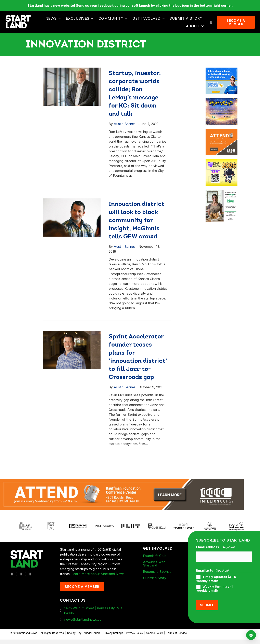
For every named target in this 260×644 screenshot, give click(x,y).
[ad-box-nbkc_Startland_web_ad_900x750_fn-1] (222, 74)
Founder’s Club (155, 560)
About (194, 28)
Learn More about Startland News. (98, 578)
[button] (61, 21)
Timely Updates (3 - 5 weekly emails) (216, 581)
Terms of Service (177, 638)
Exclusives (79, 21)
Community (112, 21)
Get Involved (148, 21)
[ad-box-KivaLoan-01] (222, 197)
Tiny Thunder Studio (88, 638)
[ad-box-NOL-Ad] (222, 105)
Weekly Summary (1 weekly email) (214, 591)
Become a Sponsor (158, 576)
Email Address (215, 552)
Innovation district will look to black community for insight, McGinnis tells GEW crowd (136, 225)
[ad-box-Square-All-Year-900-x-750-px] (222, 166)
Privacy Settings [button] (113, 638)
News (52, 21)
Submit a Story (187, 21)
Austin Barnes (125, 128)
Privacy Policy (135, 638)
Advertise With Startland (154, 568)
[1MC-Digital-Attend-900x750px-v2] (222, 136)
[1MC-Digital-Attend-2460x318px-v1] (122, 499)
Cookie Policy (155, 638)
